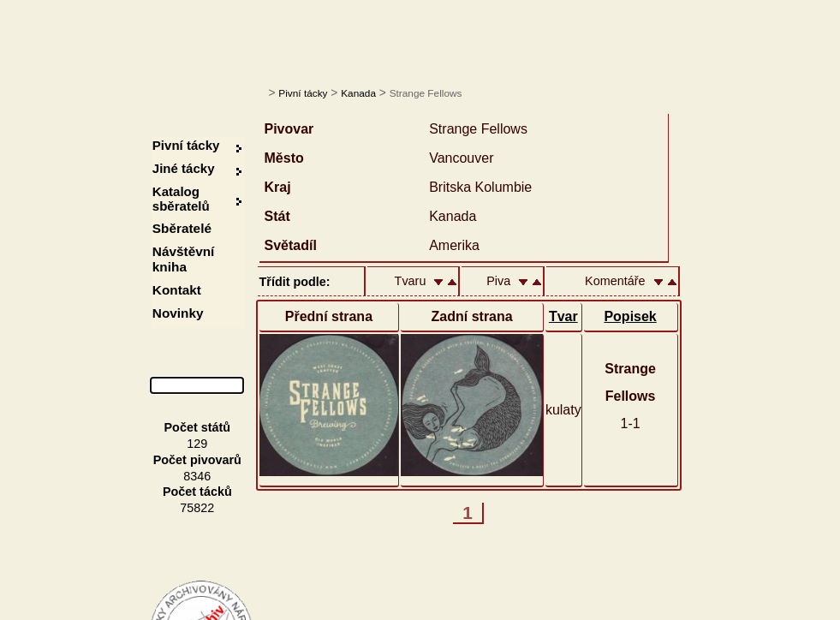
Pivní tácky (303, 93)
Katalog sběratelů (181, 199)
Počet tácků (197, 492)
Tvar (563, 316)
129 (197, 444)
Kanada (358, 93)
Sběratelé (182, 228)
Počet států (198, 427)
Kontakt (177, 290)
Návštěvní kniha (184, 259)
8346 (197, 476)
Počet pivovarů (197, 460)
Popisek (630, 316)
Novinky (178, 313)
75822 (197, 508)
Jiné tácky (184, 168)
